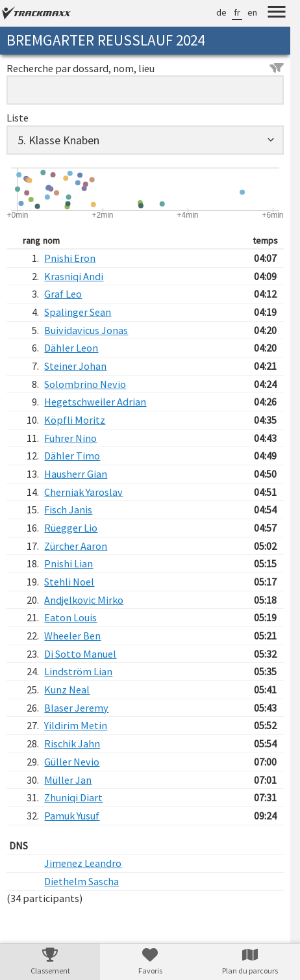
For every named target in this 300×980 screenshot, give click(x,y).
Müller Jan (68, 780)
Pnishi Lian (69, 563)
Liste (18, 118)
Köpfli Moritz (75, 420)
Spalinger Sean (78, 312)
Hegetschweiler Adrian (95, 402)
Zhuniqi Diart (73, 797)
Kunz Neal (67, 690)
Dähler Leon (71, 348)
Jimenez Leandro (83, 863)
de (221, 12)
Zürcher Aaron (76, 546)
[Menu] (277, 14)
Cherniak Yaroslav (83, 492)
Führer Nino (70, 438)
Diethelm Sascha (81, 881)
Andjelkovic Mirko (84, 600)
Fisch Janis (68, 509)
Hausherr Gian (76, 474)
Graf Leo (63, 294)
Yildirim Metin (76, 725)
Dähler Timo (72, 456)
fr (237, 12)
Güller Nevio (72, 762)
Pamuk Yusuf (72, 816)
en (252, 12)
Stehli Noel (69, 582)
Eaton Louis (70, 617)
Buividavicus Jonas (86, 330)
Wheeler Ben (72, 636)
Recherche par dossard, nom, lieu (145, 68)
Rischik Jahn (72, 743)
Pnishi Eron (70, 258)
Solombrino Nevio (85, 384)
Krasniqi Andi (74, 276)
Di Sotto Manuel (80, 654)
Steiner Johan (75, 366)
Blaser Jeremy (76, 708)
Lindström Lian (78, 671)
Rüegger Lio (71, 528)
